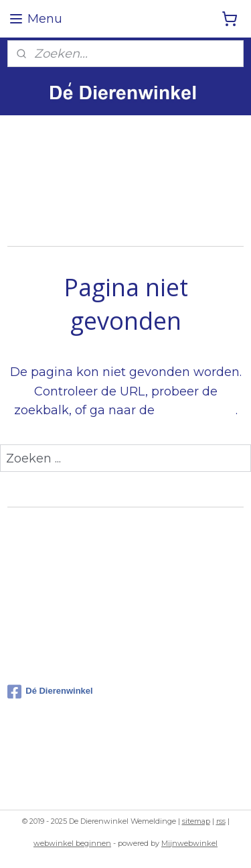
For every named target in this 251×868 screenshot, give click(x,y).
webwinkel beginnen (72, 843)
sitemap (196, 821)
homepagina (197, 411)
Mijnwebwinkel (189, 843)
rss (221, 821)
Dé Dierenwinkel (50, 692)
